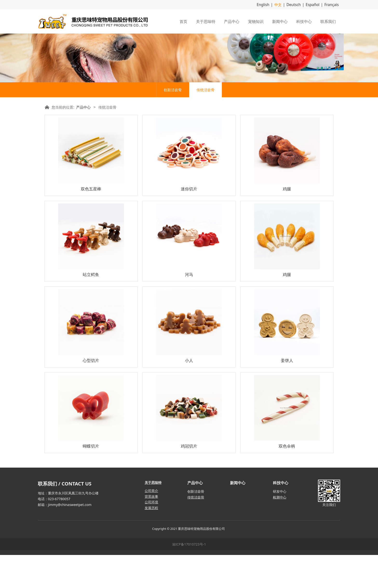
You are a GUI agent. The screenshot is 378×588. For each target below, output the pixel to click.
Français (332, 4)
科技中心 (304, 21)
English (269, 4)
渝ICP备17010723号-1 (189, 577)
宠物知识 (256, 21)
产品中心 (232, 21)
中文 (283, 4)
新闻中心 (280, 21)
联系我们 (328, 21)
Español (315, 4)
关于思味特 (206, 21)
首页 (183, 21)
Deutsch (297, 4)
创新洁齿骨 (173, 123)
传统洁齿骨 (206, 123)
